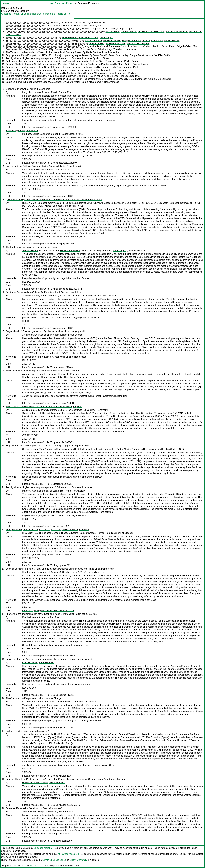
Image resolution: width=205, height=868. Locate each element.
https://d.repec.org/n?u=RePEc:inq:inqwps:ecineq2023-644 (52, 289)
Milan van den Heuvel (105, 73)
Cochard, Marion (152, 46)
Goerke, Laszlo (140, 64)
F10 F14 (27, 769)
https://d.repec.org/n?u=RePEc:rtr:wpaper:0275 (46, 526)
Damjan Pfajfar (125, 29)
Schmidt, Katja (105, 49)
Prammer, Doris (88, 49)
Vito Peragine (106, 38)
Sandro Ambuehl (93, 41)
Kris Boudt (72, 73)
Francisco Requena (130, 76)
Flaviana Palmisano (88, 38)
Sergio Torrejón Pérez (104, 55)
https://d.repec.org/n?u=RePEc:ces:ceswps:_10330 (48, 196)
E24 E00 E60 (29, 688)
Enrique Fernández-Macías (143, 55)
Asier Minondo (111, 76)
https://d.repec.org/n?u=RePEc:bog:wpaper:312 (46, 565)
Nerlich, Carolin (71, 49)
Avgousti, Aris (92, 46)
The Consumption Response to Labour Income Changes (34, 73)
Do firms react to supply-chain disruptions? (27, 76)
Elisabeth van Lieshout (138, 43)
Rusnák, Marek (81, 23)
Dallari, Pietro (168, 46)
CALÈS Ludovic (129, 32)
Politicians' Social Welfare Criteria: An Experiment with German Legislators (43, 41)
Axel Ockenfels (172, 41)
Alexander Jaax (97, 43)
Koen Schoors (86, 73)
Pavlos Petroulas (133, 61)
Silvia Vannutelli (163, 79)
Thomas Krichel (36, 866)
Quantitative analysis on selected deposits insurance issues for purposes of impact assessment (54, 32)
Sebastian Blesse (112, 41)
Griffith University (78, 860)
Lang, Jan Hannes (63, 23)
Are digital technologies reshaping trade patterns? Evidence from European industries (49, 58)
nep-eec (6, 3)
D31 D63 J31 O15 (31, 282)
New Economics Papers (61, 3)
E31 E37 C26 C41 (32, 558)
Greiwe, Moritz (98, 23)
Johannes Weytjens (127, 73)
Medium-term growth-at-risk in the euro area (28, 23)
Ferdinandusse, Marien (36, 49)
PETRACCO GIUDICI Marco (37, 206)
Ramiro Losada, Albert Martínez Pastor (120, 67)
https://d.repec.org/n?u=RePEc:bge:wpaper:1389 (47, 841)
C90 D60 (27, 321)
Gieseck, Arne (95, 26)
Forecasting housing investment (22, 26)
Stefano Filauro (70, 38)
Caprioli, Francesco (110, 46)
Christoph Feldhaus (153, 41)
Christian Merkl (103, 70)
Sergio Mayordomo (91, 82)
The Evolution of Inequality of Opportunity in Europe (32, 38)
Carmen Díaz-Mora (78, 76)
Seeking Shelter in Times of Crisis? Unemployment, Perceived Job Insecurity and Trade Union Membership (60, 64)
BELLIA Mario (113, 32)
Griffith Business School (55, 860)
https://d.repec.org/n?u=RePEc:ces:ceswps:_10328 (48, 695)
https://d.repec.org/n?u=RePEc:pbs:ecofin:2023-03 (48, 442)
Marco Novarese (139, 854)
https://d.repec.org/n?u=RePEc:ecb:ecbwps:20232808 (50, 127)
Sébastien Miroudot (115, 43)
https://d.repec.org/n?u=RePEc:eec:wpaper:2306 (47, 776)
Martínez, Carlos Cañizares (56, 26)
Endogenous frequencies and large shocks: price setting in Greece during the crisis (48, 61)
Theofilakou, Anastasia (125, 49)
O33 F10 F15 (29, 519)
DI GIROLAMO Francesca (151, 32)
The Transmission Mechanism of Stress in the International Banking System (44, 52)
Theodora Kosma (114, 61)
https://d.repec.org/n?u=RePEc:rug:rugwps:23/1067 (48, 728)
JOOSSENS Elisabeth (177, 32)
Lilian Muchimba (111, 52)
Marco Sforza (103, 58)
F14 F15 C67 (29, 360)
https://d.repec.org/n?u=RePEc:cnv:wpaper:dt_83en (49, 656)
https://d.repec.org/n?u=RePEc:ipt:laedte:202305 (47, 484)
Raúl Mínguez (96, 76)
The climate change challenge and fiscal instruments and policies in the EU (43, 46)
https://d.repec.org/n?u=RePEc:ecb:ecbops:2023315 (49, 403)
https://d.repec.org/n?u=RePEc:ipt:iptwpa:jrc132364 (48, 244)
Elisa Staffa (164, 55)
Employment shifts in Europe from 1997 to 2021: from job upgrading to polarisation (47, 55)
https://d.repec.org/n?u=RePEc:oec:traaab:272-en (48, 367)
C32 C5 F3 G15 (30, 435)
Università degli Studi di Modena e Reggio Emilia (45, 14)
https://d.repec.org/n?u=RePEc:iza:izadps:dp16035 (48, 610)
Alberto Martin (73, 82)
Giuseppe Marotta (10, 14)
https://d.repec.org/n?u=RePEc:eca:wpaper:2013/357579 (51, 805)
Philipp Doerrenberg (132, 41)
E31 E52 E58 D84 (31, 189)
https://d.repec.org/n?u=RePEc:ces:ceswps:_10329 (48, 328)
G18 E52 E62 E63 (32, 649)
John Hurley (122, 55)
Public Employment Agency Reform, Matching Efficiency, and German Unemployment (49, 70)
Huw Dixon (99, 61)
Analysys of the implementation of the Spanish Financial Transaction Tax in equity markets (51, 67)
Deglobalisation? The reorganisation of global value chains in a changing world (45, 43)
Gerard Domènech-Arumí (141, 79)
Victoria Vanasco (111, 82)
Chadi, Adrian (124, 64)
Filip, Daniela (56, 49)
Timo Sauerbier (120, 70)
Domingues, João (15, 49)
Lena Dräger (91, 29)
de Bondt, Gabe (79, 26)
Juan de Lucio (60, 76)
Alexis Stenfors (93, 52)
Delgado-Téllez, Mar (187, 46)
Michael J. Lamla (107, 29)
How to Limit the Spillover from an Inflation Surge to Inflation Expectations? (43, 29)
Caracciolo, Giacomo (132, 46)
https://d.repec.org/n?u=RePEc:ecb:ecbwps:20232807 (50, 163)
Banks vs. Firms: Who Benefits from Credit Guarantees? (34, 82)
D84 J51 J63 (29, 603)
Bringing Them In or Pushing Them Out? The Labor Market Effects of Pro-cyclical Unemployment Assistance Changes (65, 79)
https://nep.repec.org (68, 854)
